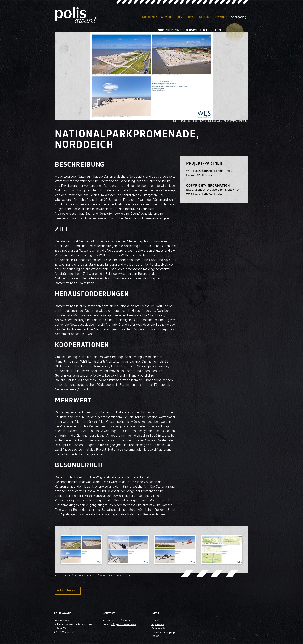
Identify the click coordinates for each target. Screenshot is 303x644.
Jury (180, 17)
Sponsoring (239, 17)
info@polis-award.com (124, 625)
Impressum (158, 625)
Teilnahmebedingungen (164, 632)
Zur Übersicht (69, 591)
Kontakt (205, 17)
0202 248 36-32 (122, 621)
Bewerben (220, 17)
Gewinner (167, 17)
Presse (191, 17)
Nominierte (150, 17)
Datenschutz (158, 629)
